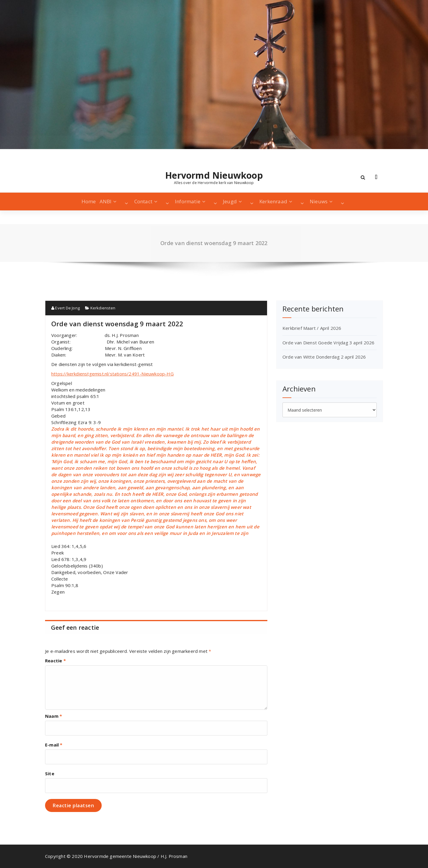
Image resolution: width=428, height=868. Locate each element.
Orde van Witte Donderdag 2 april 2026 (324, 357)
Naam (53, 716)
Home (89, 201)
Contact (143, 201)
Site (50, 773)
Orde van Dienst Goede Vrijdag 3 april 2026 (328, 343)
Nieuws (319, 201)
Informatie (188, 201)
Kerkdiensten (103, 308)
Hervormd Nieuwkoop (214, 175)
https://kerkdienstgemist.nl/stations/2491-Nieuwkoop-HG (112, 374)
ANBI (106, 201)
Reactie (55, 661)
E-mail (54, 745)
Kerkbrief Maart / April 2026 (312, 328)
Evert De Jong (66, 308)
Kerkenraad (273, 201)
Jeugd (230, 201)
